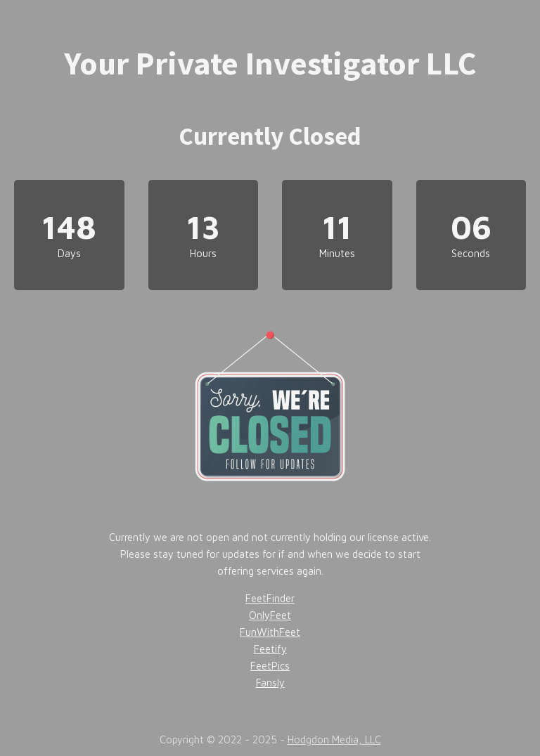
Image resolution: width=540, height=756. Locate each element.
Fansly (270, 683)
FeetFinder (270, 598)
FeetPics (270, 666)
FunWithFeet (270, 632)
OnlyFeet (270, 615)
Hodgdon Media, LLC (334, 739)
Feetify (270, 649)
